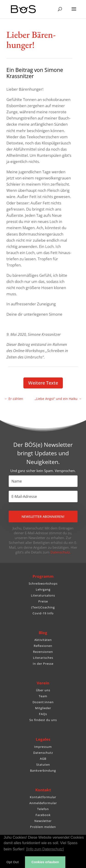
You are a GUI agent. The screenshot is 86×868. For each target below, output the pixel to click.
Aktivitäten (43, 640)
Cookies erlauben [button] (45, 862)
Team (43, 696)
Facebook (43, 815)
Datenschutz (43, 753)
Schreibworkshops (43, 583)
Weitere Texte (43, 383)
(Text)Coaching (43, 607)
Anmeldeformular (43, 803)
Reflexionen (43, 646)
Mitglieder (43, 708)
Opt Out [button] (13, 862)
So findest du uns (43, 720)
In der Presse (43, 664)
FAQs (43, 714)
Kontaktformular (43, 797)
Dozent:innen (43, 702)
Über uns (43, 690)
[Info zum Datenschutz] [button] (45, 849)
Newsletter (43, 821)
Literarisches (43, 658)
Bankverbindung (43, 770)
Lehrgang (43, 589)
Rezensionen (43, 652)
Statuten (43, 765)
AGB (43, 759)
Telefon (43, 809)
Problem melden (43, 827)
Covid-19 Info (43, 613)
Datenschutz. (61, 552)
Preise (43, 601)
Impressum (43, 747)
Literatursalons (43, 595)
